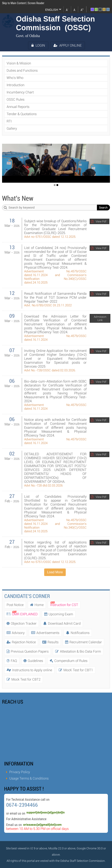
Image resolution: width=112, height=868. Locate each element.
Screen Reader (36, 3)
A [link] (67, 10)
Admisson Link (100, 318)
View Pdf (101, 221)
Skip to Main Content (14, 3)
